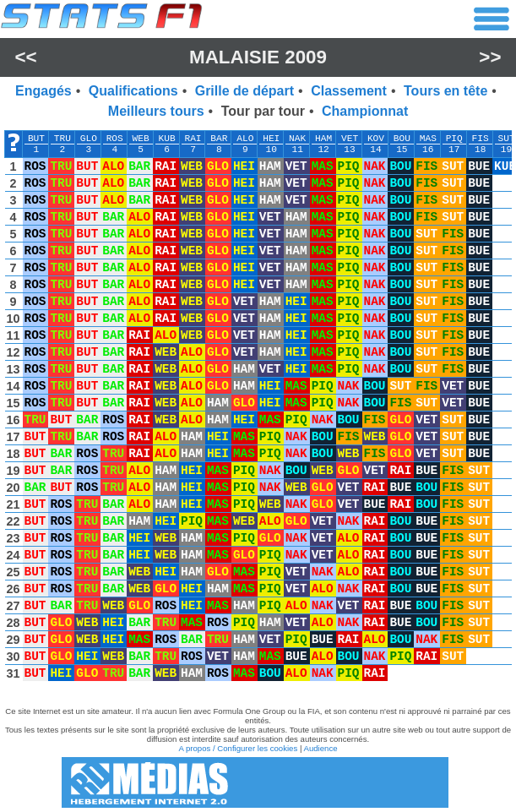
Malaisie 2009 (258, 57)
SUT (506, 139)
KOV (376, 139)
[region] (258, 410)
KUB (167, 139)
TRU (62, 139)
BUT (36, 139)
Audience (321, 748)
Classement (349, 91)
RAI (193, 139)
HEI (271, 139)
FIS (481, 139)
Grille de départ (244, 91)
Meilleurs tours (156, 111)
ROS (115, 139)
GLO (89, 139)
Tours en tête (445, 91)
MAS (428, 139)
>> (490, 57)
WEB (141, 139)
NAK (297, 139)
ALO (245, 139)
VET (350, 139)
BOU (402, 139)
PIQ (454, 139)
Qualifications (133, 91)
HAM (323, 139)
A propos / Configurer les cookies (238, 748)
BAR (219, 139)
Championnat (365, 111)
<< (25, 57)
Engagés (43, 91)
